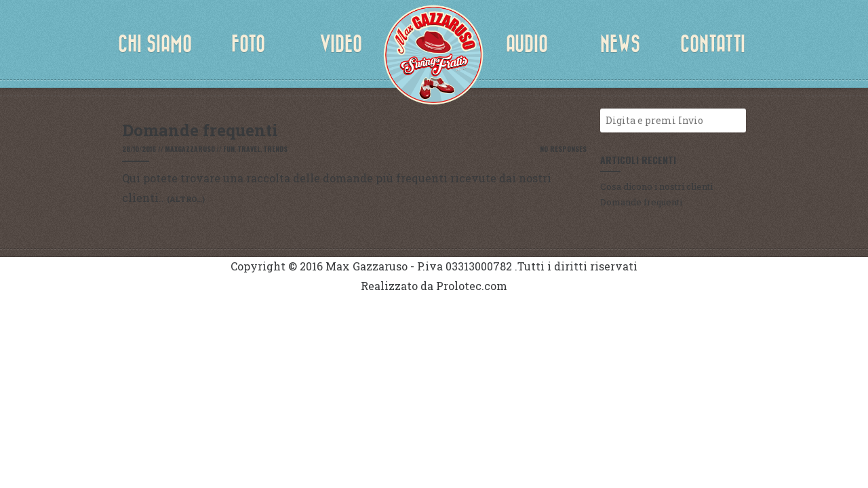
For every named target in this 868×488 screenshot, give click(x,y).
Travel (249, 149)
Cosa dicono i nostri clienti (656, 186)
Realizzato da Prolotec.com (434, 286)
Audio (527, 44)
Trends (275, 149)
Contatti (713, 44)
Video (341, 44)
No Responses (563, 149)
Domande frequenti (641, 202)
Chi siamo (155, 44)
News (620, 44)
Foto (248, 44)
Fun (229, 149)
